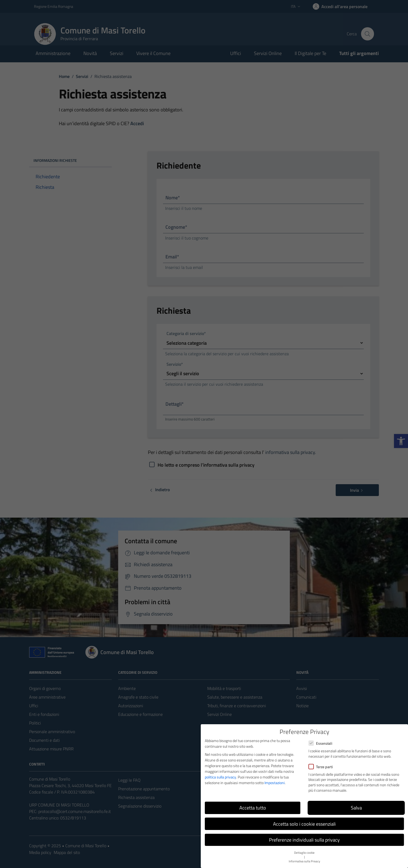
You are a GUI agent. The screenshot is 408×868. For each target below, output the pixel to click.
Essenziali (320, 743)
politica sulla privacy (220, 777)
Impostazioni (275, 783)
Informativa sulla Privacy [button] (304, 861)
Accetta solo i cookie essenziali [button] (304, 824)
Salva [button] (356, 808)
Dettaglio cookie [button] (304, 853)
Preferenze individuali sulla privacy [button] (304, 840)
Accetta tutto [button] (253, 808)
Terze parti (321, 767)
